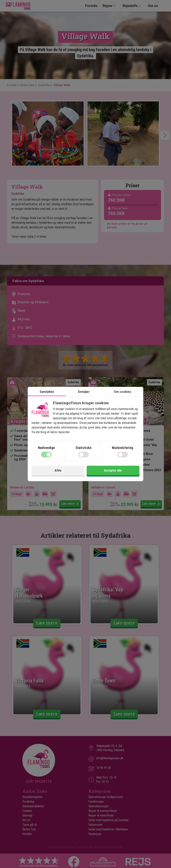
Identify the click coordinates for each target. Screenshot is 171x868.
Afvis (58, 470)
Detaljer (84, 392)
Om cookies (123, 392)
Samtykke (47, 392)
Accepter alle (113, 470)
